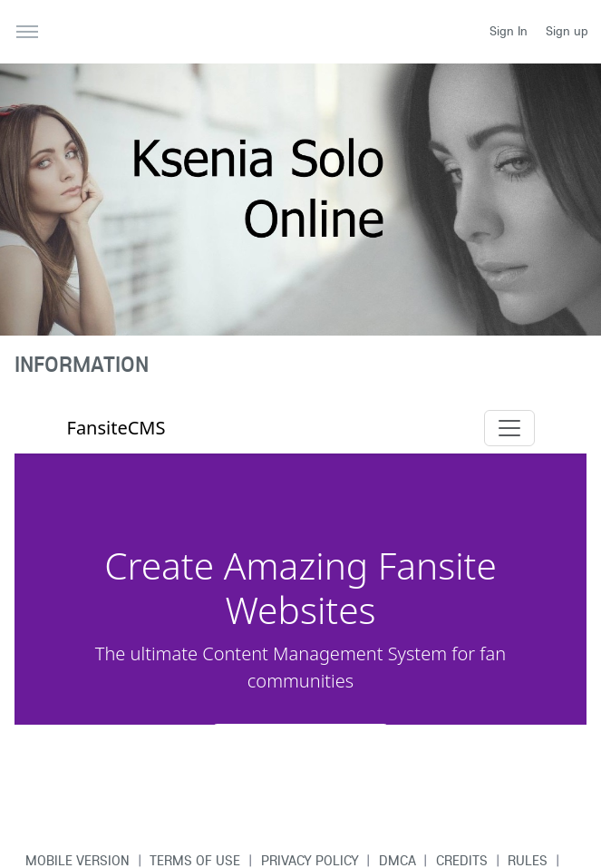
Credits (462, 860)
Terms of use (195, 860)
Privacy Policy (310, 860)
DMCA (397, 860)
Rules (528, 860)
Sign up (567, 31)
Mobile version (78, 860)
